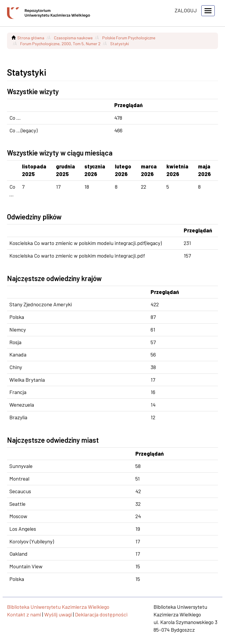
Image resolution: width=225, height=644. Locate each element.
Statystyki (120, 44)
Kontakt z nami (24, 614)
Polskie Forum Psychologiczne (129, 38)
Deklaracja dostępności (101, 614)
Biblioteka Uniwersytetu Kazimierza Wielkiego (58, 607)
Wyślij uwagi (58, 614)
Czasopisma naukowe (73, 38)
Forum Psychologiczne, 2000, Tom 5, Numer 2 (60, 44)
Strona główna (31, 38)
